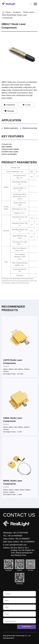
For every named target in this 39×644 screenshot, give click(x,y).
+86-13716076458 (20, 533)
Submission (27, 627)
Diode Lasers (29, 12)
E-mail (26, 105)
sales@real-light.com (18, 545)
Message (9, 111)
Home (8, 12)
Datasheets (9, 105)
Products (17, 12)
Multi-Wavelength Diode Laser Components (15, 16)
